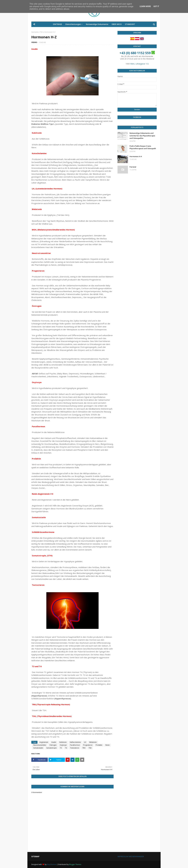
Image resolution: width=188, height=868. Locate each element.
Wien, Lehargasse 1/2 (139, 64)
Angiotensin (44, 742)
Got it (156, 6)
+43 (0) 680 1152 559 (135, 53)
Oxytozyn (63, 745)
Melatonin (93, 742)
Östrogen (53, 745)
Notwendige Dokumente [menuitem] (97, 24)
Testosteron (75, 748)
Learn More (145, 6)
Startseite (35, 32)
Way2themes (52, 864)
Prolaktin (99, 745)
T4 (66, 748)
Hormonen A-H (136, 156)
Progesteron (88, 745)
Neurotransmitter (40, 745)
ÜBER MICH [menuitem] (117, 24)
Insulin (54, 742)
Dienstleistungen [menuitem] (73, 24)
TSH (41, 32)
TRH (84, 748)
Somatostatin (38, 748)
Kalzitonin (63, 742)
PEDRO (34, 42)
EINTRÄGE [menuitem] (58, 24)
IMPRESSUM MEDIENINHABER (131, 856)
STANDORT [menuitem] (130, 24)
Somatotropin (52, 748)
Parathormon (75, 745)
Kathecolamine (75, 742)
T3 (61, 748)
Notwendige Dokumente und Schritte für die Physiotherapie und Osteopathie (142, 136)
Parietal (133, 167)
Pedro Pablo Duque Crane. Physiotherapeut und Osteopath (143, 147)
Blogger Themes (75, 864)
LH (85, 742)
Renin (108, 745)
